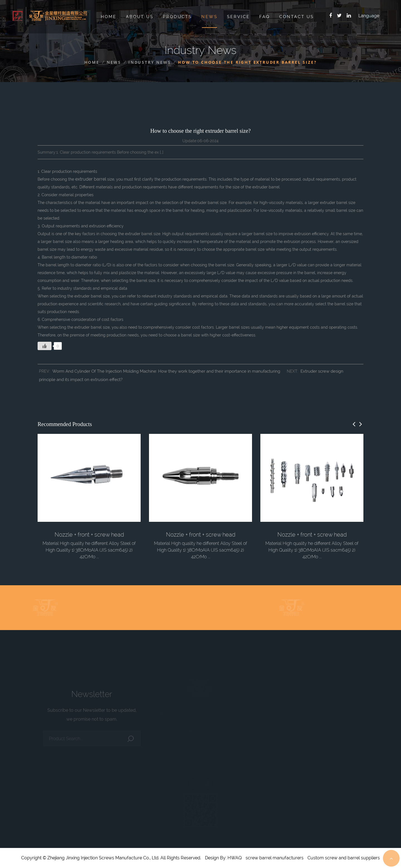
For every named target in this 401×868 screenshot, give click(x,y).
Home (109, 17)
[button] (354, 424)
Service (238, 17)
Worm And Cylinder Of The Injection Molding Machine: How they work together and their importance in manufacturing (166, 371)
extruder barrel (91, 179)
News (209, 17)
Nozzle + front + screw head (89, 535)
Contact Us (297, 17)
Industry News (150, 62)
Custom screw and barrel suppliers (344, 858)
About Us (140, 17)
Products (177, 17)
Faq (265, 17)
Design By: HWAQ (223, 858)
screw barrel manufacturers (275, 858)
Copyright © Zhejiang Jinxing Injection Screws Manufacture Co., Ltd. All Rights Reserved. (111, 858)
